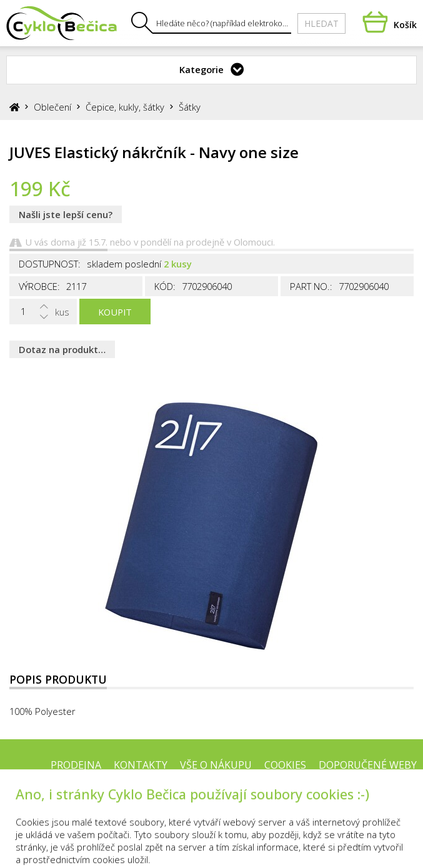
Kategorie (202, 69)
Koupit (115, 312)
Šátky (190, 107)
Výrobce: (39, 286)
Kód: (165, 286)
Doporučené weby (368, 765)
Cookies (285, 765)
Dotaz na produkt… (62, 349)
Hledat (321, 23)
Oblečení (52, 107)
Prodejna (76, 765)
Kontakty (141, 765)
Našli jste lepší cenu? (66, 214)
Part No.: (311, 286)
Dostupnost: (50, 264)
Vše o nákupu (216, 765)
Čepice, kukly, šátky (125, 107)
